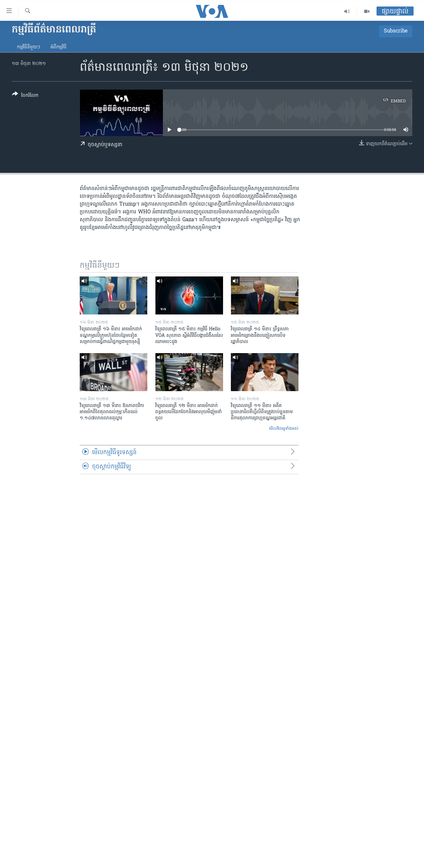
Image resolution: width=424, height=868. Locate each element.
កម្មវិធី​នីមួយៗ (28, 47)
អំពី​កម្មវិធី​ (58, 47)
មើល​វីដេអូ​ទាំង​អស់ (284, 429)
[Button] (25, 96)
